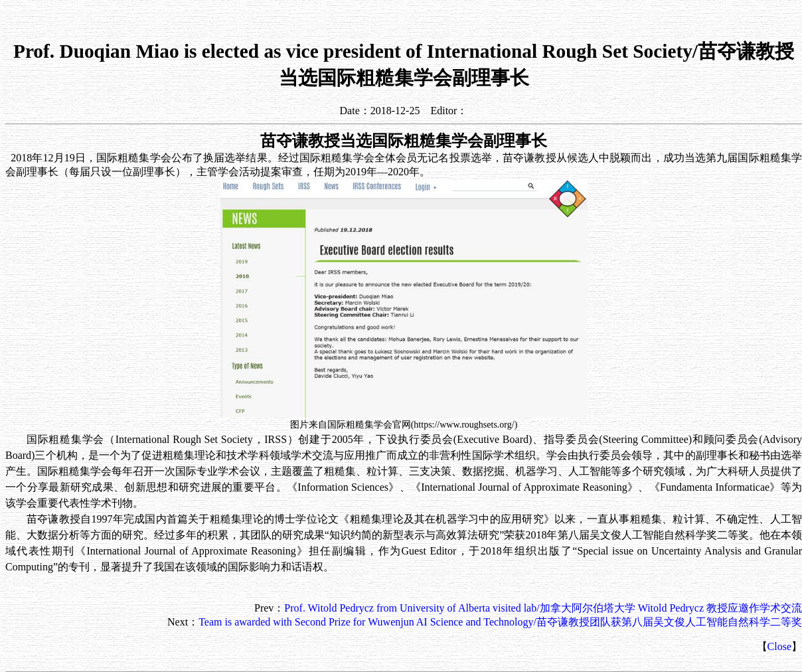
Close (779, 646)
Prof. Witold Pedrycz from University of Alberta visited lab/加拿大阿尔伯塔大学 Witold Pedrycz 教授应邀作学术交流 (543, 608)
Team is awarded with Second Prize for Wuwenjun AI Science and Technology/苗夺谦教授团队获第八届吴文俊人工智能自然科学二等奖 (500, 622)
